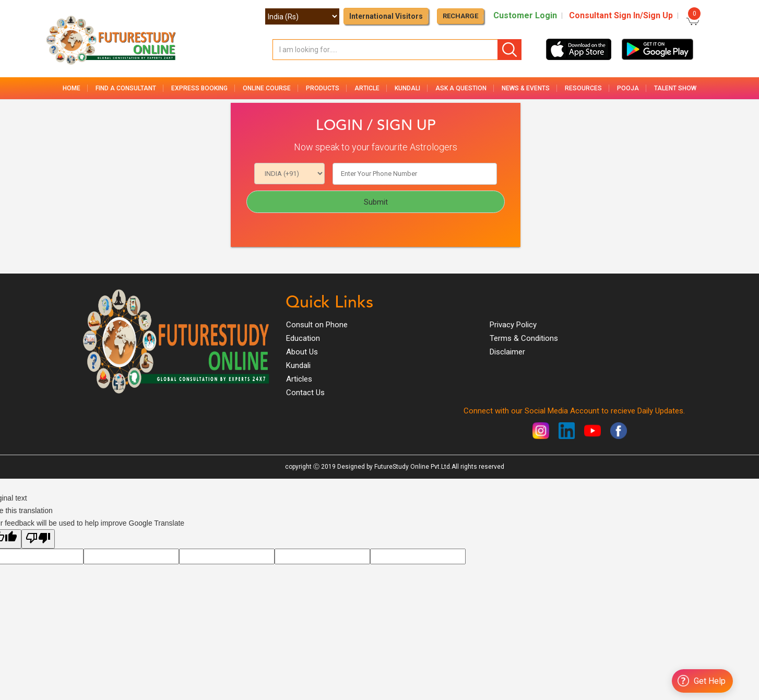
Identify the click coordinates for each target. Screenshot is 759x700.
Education (303, 338)
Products (323, 88)
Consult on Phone (317, 325)
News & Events (526, 88)
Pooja (628, 88)
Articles (299, 379)
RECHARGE (460, 16)
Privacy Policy (513, 325)
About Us (302, 352)
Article (367, 88)
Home (72, 88)
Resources (583, 88)
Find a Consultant (126, 88)
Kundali (407, 88)
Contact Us (305, 393)
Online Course (267, 88)
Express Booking (199, 88)
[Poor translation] (38, 539)
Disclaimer (507, 352)
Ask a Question (461, 88)
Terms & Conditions (524, 338)
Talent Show (675, 88)
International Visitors (386, 16)
